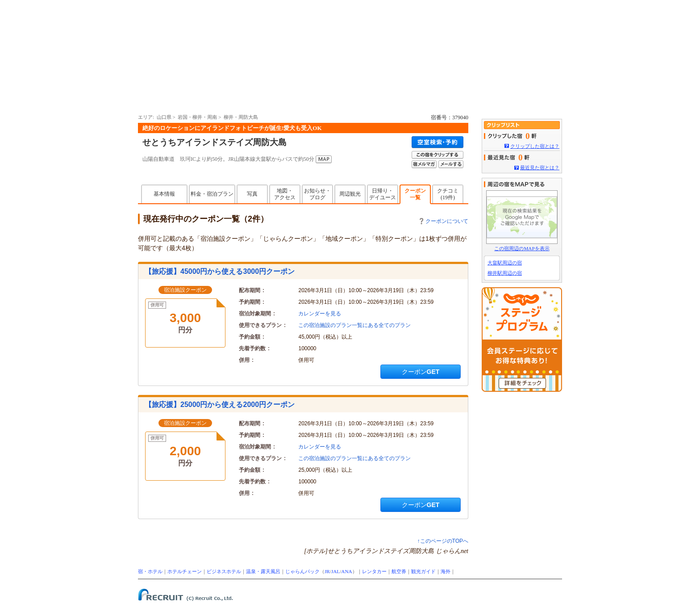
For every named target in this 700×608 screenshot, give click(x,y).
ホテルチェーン (185, 571)
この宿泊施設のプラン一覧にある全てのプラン (354, 325)
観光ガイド (423, 571)
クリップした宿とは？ (535, 146)
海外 (446, 571)
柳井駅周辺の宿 (505, 273)
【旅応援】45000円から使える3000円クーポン (220, 271)
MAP (324, 159)
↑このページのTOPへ (443, 541)
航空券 (399, 571)
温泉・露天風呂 (263, 571)
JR (327, 571)
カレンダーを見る (320, 314)
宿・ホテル (150, 571)
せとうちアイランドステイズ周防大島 (215, 142)
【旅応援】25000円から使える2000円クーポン (220, 405)
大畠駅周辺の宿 (505, 263)
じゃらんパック (302, 571)
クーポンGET (421, 372)
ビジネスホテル (224, 571)
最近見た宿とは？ (540, 168)
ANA (346, 571)
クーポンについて (444, 221)
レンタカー (374, 571)
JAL (335, 571)
